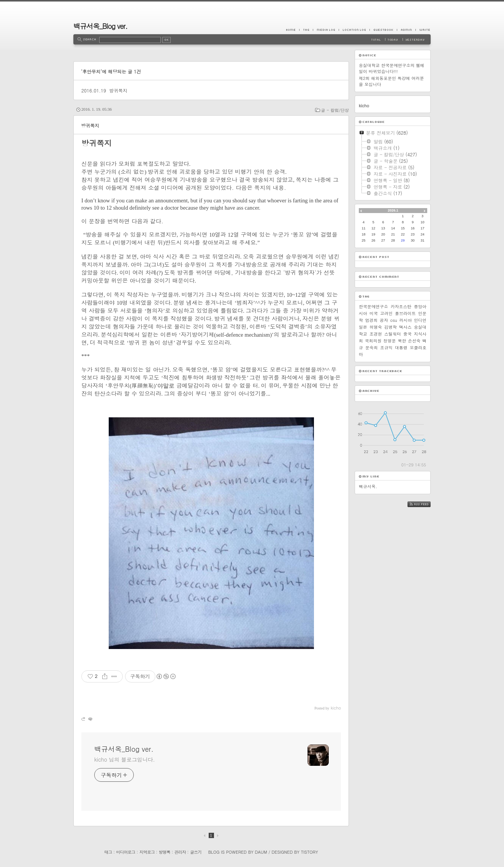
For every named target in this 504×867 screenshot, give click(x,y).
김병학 (391, 327)
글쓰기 (196, 852)
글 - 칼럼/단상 (335, 110)
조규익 (386, 348)
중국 (407, 334)
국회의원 (373, 341)
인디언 (420, 320)
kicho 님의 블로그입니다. (124, 759)
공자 (384, 320)
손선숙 (414, 341)
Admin (406, 30)
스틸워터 (393, 334)
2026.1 (393, 210)
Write (423, 30)
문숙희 (372, 348)
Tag (306, 30)
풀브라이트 (405, 313)
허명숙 (376, 327)
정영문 (390, 341)
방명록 (165, 852)
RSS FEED (425, 504)
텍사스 (405, 327)
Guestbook (383, 30)
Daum (261, 852)
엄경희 (372, 320)
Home (293, 30)
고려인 (386, 313)
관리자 (180, 852)
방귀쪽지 (118, 90)
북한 (402, 341)
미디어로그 (126, 852)
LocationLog (354, 30)
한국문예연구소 (373, 306)
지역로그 (147, 852)
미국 (374, 313)
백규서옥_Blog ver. (100, 26)
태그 (108, 852)
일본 (363, 327)
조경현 (376, 334)
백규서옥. (368, 486)
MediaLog (326, 30)
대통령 (401, 348)
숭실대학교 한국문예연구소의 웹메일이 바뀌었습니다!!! (391, 68)
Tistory (310, 852)
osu (394, 320)
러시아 (406, 320)
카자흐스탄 (401, 306)
